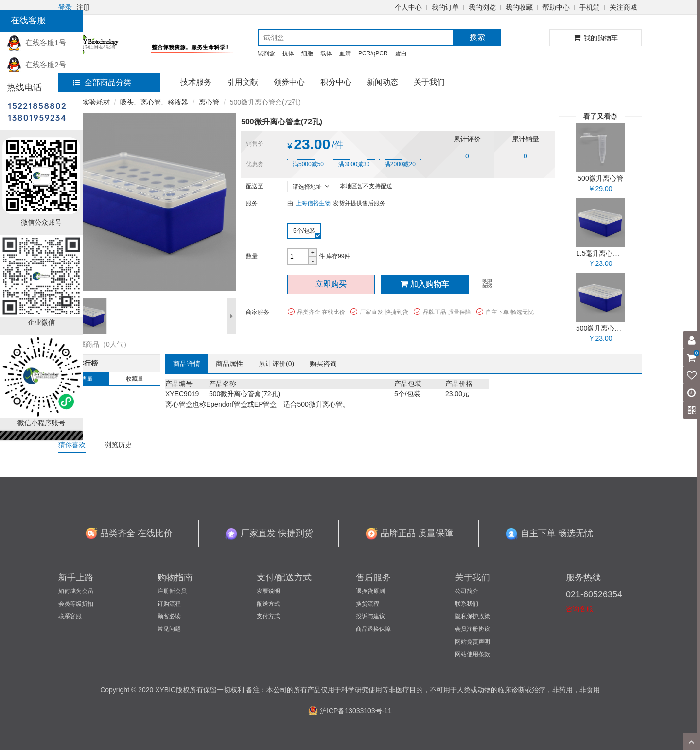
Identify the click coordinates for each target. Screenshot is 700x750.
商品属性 (229, 364)
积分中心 (336, 82)
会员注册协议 (472, 629)
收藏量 (135, 379)
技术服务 (196, 82)
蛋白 (401, 53)
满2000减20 (400, 164)
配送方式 (268, 604)
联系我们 (467, 604)
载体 (326, 53)
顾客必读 (169, 616)
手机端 (590, 7)
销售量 (84, 379)
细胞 (307, 53)
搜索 (477, 37)
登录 (65, 7)
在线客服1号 (36, 43)
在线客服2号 (36, 64)
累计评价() (276, 364)
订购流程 (169, 604)
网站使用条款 (472, 654)
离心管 (209, 102)
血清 (345, 53)
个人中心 (408, 7)
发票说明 (268, 591)
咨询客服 (579, 609)
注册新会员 (172, 591)
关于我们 (429, 82)
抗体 (288, 53)
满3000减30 (354, 164)
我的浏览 (482, 7)
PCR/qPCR (373, 53)
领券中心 (289, 82)
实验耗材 (96, 102)
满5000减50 (308, 164)
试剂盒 (266, 53)
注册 (83, 7)
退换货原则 (370, 591)
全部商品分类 (102, 82)
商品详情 (187, 364)
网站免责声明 (472, 642)
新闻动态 (383, 82)
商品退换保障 (373, 629)
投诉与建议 (370, 616)
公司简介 (467, 591)
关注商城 (623, 7)
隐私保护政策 (472, 616)
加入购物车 (425, 284)
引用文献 (243, 82)
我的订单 (445, 7)
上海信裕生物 (313, 203)
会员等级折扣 (76, 604)
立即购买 (331, 284)
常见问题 (169, 629)
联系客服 (70, 616)
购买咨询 (323, 364)
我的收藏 (519, 7)
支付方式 (268, 616)
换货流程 (367, 604)
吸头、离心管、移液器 (154, 102)
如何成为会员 (76, 591)
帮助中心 (556, 7)
